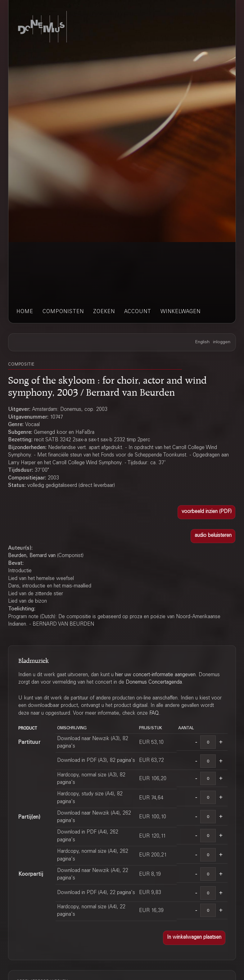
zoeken (104, 312)
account (138, 312)
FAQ (154, 714)
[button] (206, 512)
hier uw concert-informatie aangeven (155, 675)
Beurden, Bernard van (32, 556)
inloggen (222, 342)
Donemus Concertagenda (154, 683)
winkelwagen (181, 312)
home (25, 312)
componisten (63, 312)
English (202, 342)
